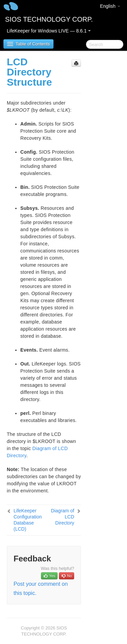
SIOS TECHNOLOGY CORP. (49, 19)
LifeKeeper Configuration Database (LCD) (28, 520)
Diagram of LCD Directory (63, 517)
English (110, 6)
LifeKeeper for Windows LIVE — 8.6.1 (49, 31)
